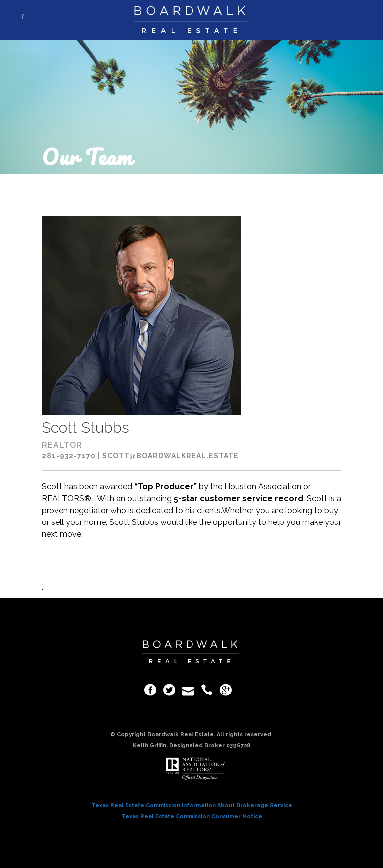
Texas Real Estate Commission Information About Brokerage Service (192, 805)
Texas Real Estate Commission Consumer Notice (192, 816)
